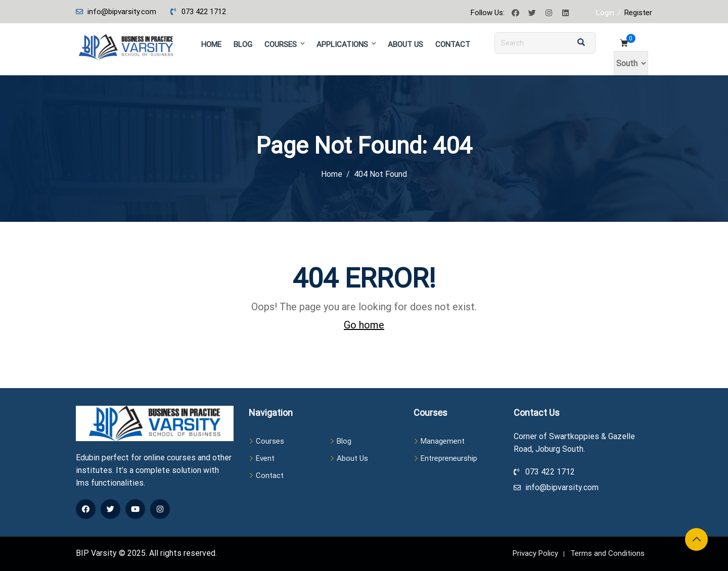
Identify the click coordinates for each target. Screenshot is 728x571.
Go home (364, 325)
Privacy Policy (535, 553)
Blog (243, 44)
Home (211, 44)
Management (443, 441)
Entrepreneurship (449, 458)
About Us (405, 44)
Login (605, 13)
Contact (453, 44)
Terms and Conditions (607, 553)
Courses (285, 44)
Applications (347, 44)
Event (265, 458)
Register (638, 13)
